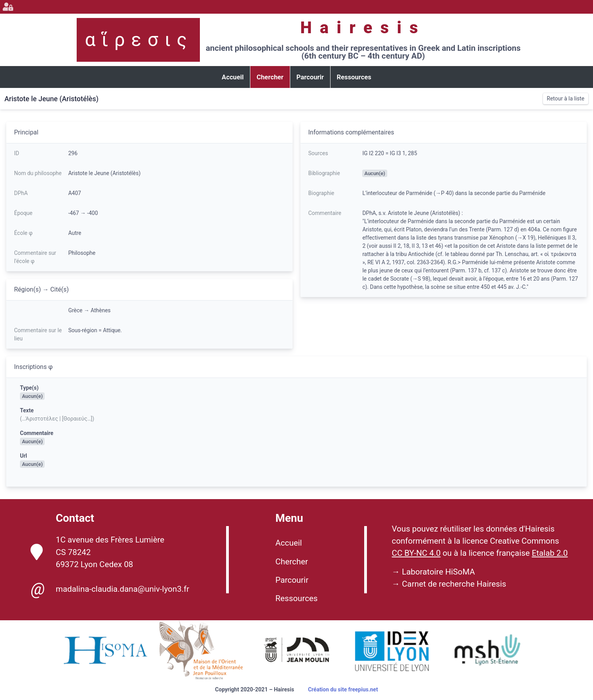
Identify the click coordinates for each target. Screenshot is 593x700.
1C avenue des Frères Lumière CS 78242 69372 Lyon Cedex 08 (97, 552)
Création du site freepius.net (343, 689)
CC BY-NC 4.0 (416, 553)
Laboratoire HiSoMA (439, 572)
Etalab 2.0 (550, 553)
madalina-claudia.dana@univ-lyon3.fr (110, 589)
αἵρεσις (139, 40)
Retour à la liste (566, 98)
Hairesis (363, 28)
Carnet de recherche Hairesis (454, 584)
